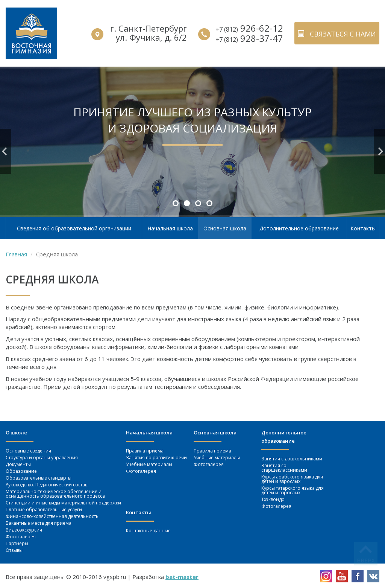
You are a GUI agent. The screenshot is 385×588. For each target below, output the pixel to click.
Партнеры (17, 543)
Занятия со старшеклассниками (284, 468)
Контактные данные (148, 531)
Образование (21, 471)
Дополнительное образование (299, 228)
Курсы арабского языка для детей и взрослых (292, 479)
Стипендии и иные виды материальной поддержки (63, 503)
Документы (18, 464)
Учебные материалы (149, 464)
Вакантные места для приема (39, 523)
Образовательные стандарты (39, 478)
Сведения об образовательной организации (74, 228)
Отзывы (14, 550)
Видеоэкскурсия (24, 530)
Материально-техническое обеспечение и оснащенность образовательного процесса (55, 494)
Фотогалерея (21, 537)
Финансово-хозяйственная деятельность (52, 516)
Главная (16, 254)
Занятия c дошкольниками (292, 459)
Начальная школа (170, 228)
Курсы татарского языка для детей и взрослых (293, 490)
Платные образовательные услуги (44, 510)
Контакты (363, 228)
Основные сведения (28, 451)
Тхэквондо (273, 499)
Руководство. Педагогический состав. (47, 485)
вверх (366, 560)
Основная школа (225, 228)
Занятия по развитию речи (156, 458)
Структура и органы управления (42, 458)
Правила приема (145, 451)
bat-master (182, 577)
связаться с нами (337, 34)
